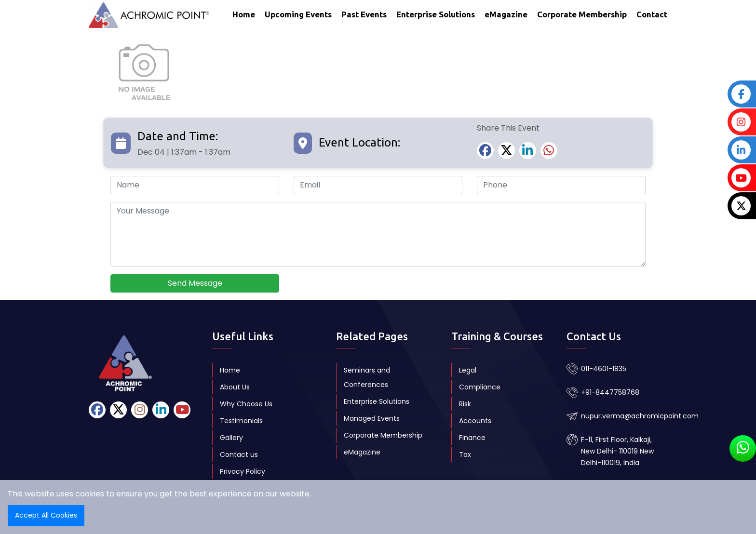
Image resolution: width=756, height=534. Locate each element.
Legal (468, 370)
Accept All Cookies (46, 515)
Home (244, 14)
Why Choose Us (246, 404)
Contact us (239, 454)
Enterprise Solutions (436, 14)
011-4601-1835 (604, 369)
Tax (465, 454)
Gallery (231, 438)
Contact (652, 14)
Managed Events (372, 418)
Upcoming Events (298, 14)
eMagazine (506, 14)
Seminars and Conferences (367, 377)
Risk (465, 404)
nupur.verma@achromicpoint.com (640, 416)
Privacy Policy (243, 471)
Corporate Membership (582, 14)
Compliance (480, 387)
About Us (235, 387)
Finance (472, 438)
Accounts (475, 421)
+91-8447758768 (610, 392)
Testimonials (241, 421)
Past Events (364, 14)
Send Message (195, 283)
